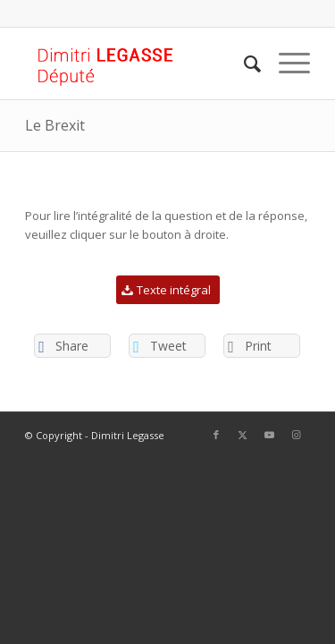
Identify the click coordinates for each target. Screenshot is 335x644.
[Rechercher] (243, 64)
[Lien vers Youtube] (270, 435)
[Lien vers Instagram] (297, 435)
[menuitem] (243, 64)
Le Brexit (55, 125)
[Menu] (285, 64)
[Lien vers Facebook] (216, 435)
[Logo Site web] (139, 64)
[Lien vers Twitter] (243, 435)
